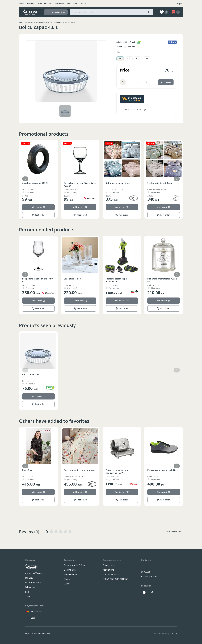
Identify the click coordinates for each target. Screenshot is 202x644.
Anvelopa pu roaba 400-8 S (68, 183)
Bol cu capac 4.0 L (31, 374)
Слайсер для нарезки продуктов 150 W (149, 472)
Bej (138, 59)
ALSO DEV (173, 634)
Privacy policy (109, 565)
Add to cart (166, 82)
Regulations (108, 570)
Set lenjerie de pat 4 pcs (150, 183)
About (22, 3)
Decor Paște (70, 570)
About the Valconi (34, 573)
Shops (83, 3)
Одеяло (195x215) (22, 470)
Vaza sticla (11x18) (106, 279)
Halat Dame (60, 470)
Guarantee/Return (44, 3)
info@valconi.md (149, 576)
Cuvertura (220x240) (23, 183)
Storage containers (43, 22)
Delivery (31, 3)
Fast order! (29, 215)
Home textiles (71, 574)
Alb (120, 59)
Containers (58, 22)
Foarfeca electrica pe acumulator (149, 280)
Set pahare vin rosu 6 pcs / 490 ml (70, 280)
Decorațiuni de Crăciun (75, 565)
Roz (147, 59)
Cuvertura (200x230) (23, 279)
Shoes (67, 579)
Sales (75, 3)
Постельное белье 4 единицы (112, 470)
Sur (129, 59)
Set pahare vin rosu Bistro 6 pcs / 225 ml (112, 184)
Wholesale (59, 3)
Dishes (30, 22)
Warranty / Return (111, 574)
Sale (68, 3)
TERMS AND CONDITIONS (115, 579)
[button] (177, 179)
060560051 (146, 572)
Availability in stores (126, 46)
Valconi (22, 22)
